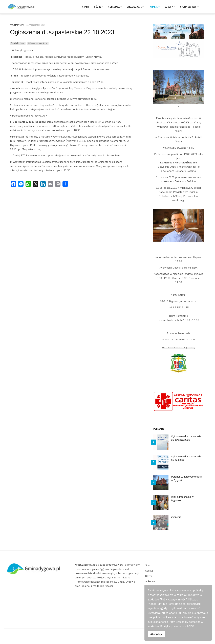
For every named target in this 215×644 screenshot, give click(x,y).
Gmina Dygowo (189, 7)
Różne (99, 7)
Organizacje (135, 7)
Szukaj (149, 571)
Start (86, 7)
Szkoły (170, 7)
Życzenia (176, 517)
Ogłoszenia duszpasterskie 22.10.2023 (62, 32)
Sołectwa (115, 7)
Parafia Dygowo (18, 43)
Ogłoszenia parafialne (38, 43)
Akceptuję (156, 634)
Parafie (154, 7)
